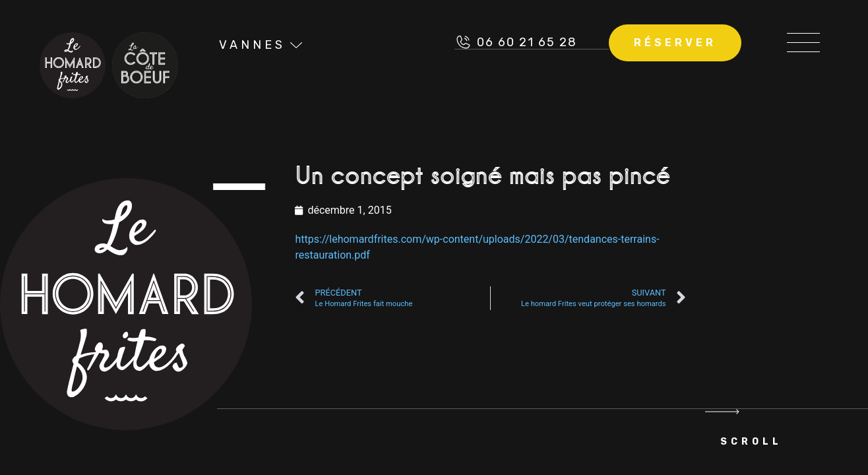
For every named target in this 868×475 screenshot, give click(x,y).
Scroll (751, 442)
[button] (803, 43)
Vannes (252, 45)
